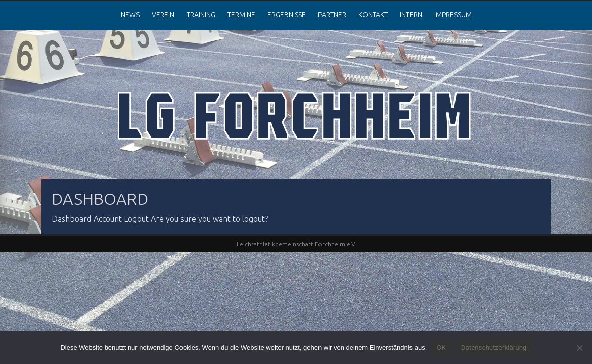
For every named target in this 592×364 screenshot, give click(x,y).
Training (201, 15)
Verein (163, 15)
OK (441, 348)
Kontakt (373, 15)
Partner (332, 15)
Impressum (453, 15)
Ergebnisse (287, 15)
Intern (411, 15)
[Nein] (579, 348)
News (130, 15)
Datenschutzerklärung (494, 348)
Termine (241, 15)
